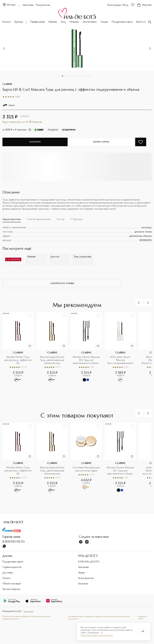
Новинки (74, 22)
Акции (82, 573)
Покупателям (43, 5)
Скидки (104, 22)
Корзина (144, 5)
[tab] (12, 220)
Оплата (6, 578)
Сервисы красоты (12, 567)
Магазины (28, 5)
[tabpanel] (77, 234)
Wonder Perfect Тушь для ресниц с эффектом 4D (18, 360)
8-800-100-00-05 (14, 542)
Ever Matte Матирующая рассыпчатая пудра (86, 469)
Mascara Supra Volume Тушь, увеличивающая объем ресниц (52, 360)
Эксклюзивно (90, 22)
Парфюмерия (38, 22)
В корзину (35, 142)
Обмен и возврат (12, 584)
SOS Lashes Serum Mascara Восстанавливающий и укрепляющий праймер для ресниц (121, 360)
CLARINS (7, 84)
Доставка (8, 573)
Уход (63, 22)
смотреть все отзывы (62, 283)
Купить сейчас (101, 142)
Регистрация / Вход (118, 5)
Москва (9, 5)
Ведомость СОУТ (143, 618)
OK (143, 631)
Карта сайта (29, 611)
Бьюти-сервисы (144, 22)
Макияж (53, 22)
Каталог (7, 22)
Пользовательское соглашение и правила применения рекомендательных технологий (99, 618)
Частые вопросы (11, 589)
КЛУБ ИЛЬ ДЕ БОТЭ (89, 562)
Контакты (83, 584)
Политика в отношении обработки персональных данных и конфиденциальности (27, 618)
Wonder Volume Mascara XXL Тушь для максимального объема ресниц (86, 360)
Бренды (19, 22)
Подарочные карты (122, 22)
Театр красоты (86, 578)
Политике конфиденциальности (97, 635)
